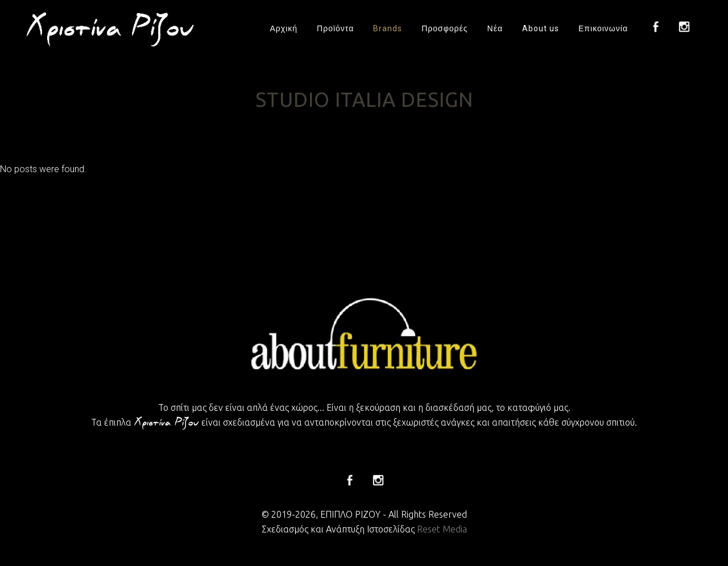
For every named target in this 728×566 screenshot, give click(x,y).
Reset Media (442, 529)
